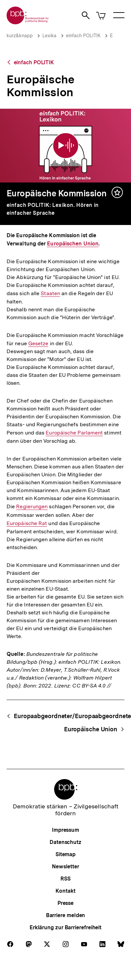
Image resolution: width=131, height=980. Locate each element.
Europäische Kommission (57, 193)
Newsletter (65, 867)
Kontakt (65, 891)
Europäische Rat (27, 523)
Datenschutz (65, 842)
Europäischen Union (73, 244)
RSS (65, 879)
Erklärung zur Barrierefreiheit (65, 927)
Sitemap (65, 854)
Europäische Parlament (74, 433)
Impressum (65, 830)
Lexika (49, 36)
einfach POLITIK (83, 36)
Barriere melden (66, 915)
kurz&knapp (20, 36)
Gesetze (38, 344)
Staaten (50, 294)
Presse (65, 903)
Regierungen (32, 507)
